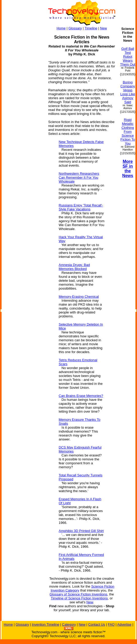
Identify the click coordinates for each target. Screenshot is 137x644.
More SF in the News (128, 169)
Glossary (75, 28)
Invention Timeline (45, 624)
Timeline (91, 28)
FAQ (111, 624)
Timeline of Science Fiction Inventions (79, 598)
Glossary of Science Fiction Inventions (78, 594)
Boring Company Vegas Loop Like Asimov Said (128, 92)
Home (61, 28)
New (103, 28)
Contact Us (97, 624)
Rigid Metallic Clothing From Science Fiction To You (128, 132)
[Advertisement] (23, 173)
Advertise (124, 624)
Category (69, 624)
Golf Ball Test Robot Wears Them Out (128, 57)
